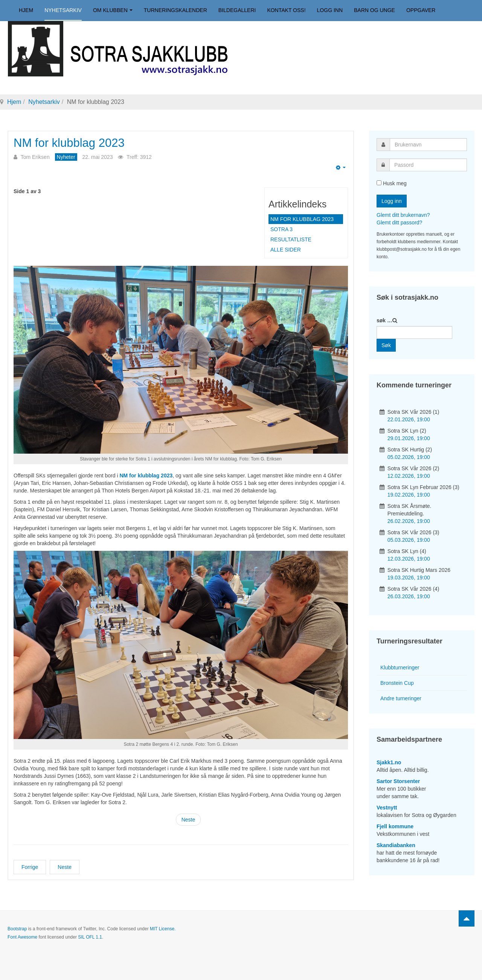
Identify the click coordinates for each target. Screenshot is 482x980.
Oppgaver (421, 10)
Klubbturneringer (400, 668)
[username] (428, 145)
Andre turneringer (401, 698)
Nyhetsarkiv (63, 10)
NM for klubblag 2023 (69, 143)
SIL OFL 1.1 (90, 937)
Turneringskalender (175, 10)
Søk (386, 345)
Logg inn (330, 10)
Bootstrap (17, 929)
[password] (428, 165)
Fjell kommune (395, 826)
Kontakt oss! (286, 10)
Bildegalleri (237, 10)
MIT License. (163, 929)
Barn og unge (374, 10)
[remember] (379, 183)
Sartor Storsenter (398, 781)
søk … (384, 320)
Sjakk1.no (389, 762)
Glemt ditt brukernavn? (403, 215)
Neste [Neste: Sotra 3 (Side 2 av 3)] (188, 820)
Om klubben (113, 10)
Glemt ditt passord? (399, 223)
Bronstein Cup (397, 683)
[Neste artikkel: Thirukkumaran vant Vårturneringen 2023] (65, 867)
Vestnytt (387, 808)
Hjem (26, 10)
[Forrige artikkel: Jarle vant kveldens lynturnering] (30, 867)
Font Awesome (22, 937)
